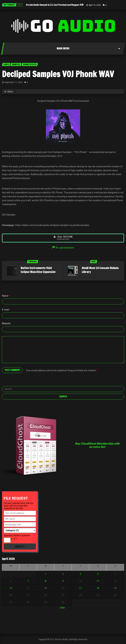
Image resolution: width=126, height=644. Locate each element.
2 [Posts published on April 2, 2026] (63, 574)
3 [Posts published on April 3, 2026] (80, 574)
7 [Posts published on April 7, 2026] (28, 581)
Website (6, 323)
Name (6, 296)
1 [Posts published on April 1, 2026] (46, 574)
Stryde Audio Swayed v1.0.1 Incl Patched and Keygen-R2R (55, 5)
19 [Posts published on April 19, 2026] (115, 588)
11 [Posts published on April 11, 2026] (98, 581)
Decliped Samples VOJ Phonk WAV (58, 74)
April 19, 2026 (95, 5)
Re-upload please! (63, 248)
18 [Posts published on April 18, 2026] (98, 588)
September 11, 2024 (14, 82)
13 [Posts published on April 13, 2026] (11, 588)
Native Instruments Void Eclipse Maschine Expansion (38, 270)
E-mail (6, 310)
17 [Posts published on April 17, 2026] (80, 588)
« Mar (62, 608)
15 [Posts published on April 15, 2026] (46, 588)
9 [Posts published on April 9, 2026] (63, 581)
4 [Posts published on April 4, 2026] (98, 574)
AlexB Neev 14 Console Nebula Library (100, 270)
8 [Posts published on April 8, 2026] (46, 581)
